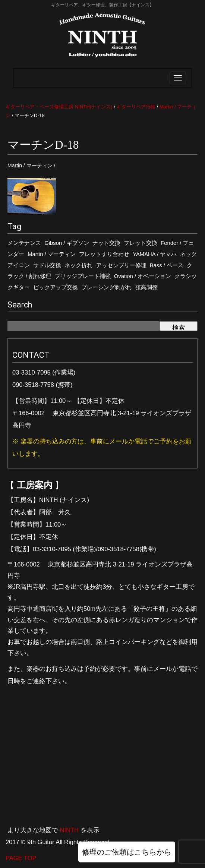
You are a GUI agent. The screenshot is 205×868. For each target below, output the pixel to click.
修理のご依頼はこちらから (127, 852)
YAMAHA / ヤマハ (155, 254)
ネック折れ (78, 265)
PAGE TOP (21, 858)
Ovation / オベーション (143, 276)
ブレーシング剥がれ (106, 287)
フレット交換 (141, 243)
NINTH (69, 830)
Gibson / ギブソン (67, 243)
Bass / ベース (167, 265)
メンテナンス (24, 243)
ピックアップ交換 (56, 287)
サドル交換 (47, 265)
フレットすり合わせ (104, 254)
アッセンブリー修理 (121, 265)
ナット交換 (106, 243)
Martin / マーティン (52, 254)
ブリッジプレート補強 (83, 276)
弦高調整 (146, 287)
